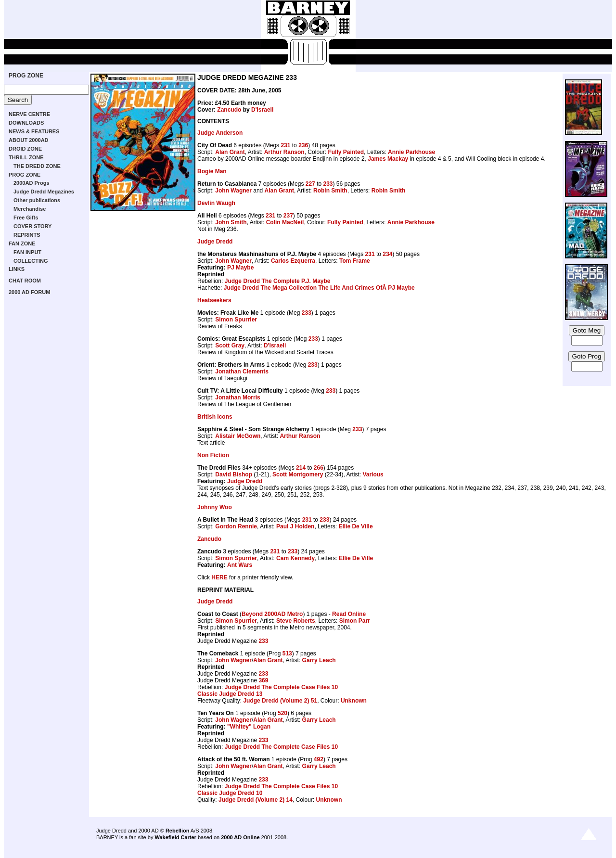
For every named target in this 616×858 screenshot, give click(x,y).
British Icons (215, 417)
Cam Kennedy (295, 558)
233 (328, 184)
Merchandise (30, 209)
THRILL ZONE (26, 157)
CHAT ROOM (25, 281)
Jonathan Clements (242, 371)
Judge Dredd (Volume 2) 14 (256, 800)
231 (285, 145)
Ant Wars (240, 565)
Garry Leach (319, 660)
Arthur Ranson (284, 152)
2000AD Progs (32, 183)
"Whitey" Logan (249, 727)
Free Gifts (26, 218)
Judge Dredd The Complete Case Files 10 (281, 687)
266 (319, 468)
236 (303, 145)
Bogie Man (212, 171)
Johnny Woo (215, 507)
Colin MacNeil (285, 222)
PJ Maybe (240, 268)
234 (387, 254)
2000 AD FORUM (29, 292)
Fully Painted (346, 152)
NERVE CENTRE (29, 114)
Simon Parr (355, 621)
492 (319, 759)
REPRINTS (27, 235)
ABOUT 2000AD (29, 140)
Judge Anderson (220, 133)
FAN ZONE (22, 243)
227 (310, 184)
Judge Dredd (215, 242)
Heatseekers (214, 300)
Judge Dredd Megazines (44, 192)
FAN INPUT (27, 252)
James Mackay (388, 159)
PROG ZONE (26, 76)
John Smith (231, 222)
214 (301, 468)
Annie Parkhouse (411, 152)
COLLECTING (31, 261)
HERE (219, 577)
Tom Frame (355, 261)
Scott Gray (230, 346)
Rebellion (178, 831)
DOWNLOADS (26, 123)
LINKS (17, 269)
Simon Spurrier (236, 320)
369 (263, 680)
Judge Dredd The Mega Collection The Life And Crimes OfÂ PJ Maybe (319, 288)
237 (288, 216)
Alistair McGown (238, 436)
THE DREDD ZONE (37, 166)
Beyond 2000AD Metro (272, 614)
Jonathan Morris (237, 397)
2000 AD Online (240, 837)
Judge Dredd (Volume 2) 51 (280, 701)
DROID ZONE (25, 149)
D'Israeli (262, 110)
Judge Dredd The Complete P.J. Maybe (278, 281)
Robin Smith (330, 191)
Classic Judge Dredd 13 (230, 694)
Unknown (354, 701)
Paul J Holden (295, 526)
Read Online (349, 614)
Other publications (37, 200)
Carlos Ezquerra (293, 261)
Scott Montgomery (298, 474)
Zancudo (229, 110)
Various (373, 474)
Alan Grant (230, 152)
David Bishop (234, 474)
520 (282, 713)
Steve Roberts (296, 621)
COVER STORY (32, 226)
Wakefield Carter (175, 837)
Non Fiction (213, 455)
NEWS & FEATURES (34, 131)
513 (287, 653)
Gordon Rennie (236, 526)
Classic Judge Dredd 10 (230, 793)
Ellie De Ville (355, 526)
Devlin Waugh (216, 203)
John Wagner (233, 191)
